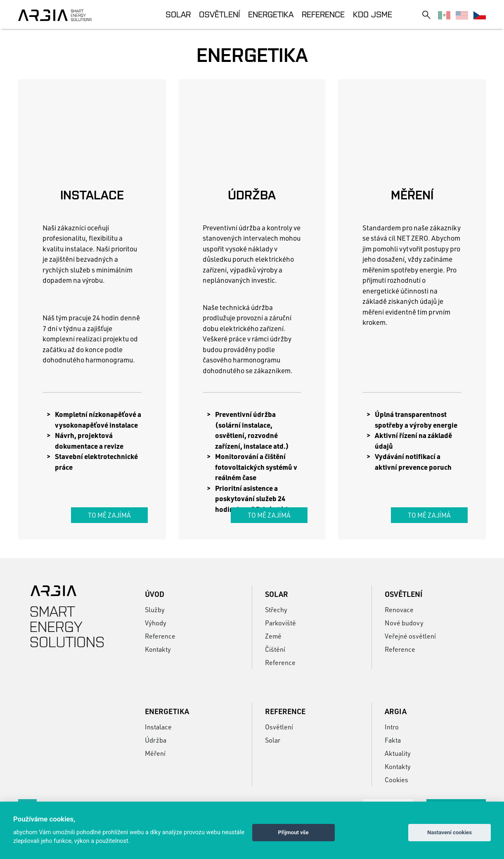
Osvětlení (219, 14)
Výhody (156, 623)
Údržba (156, 740)
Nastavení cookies (450, 832)
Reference (323, 14)
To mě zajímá (109, 515)
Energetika (271, 14)
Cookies (396, 780)
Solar (178, 14)
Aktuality (398, 753)
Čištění (275, 649)
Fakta (393, 740)
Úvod (155, 594)
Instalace (158, 727)
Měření (155, 753)
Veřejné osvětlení (410, 636)
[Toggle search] (426, 15)
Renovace (399, 609)
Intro (392, 727)
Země (273, 636)
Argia (396, 711)
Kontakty (158, 649)
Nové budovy (404, 623)
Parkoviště (280, 623)
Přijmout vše (293, 832)
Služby (155, 609)
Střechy (276, 609)
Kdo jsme (373, 14)
